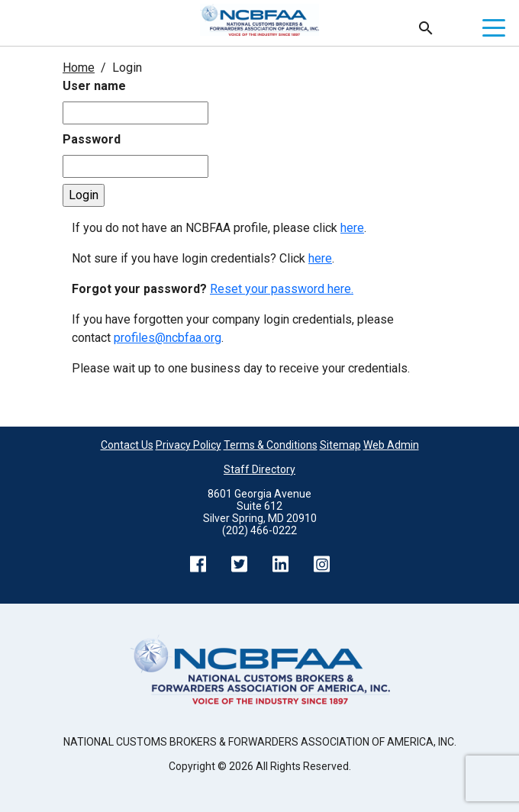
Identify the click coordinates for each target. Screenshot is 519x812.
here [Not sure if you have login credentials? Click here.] (320, 258)
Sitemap (340, 445)
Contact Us (127, 445)
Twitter (239, 564)
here (352, 228)
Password (92, 139)
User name (94, 86)
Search (426, 28)
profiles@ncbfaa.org (168, 338)
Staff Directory (259, 469)
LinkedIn (280, 564)
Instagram (321, 564)
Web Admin (391, 445)
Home (79, 68)
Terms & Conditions (271, 445)
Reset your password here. (282, 289)
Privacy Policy (189, 445)
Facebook (198, 564)
